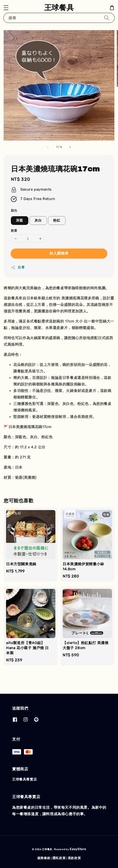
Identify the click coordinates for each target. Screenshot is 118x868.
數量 (14, 231)
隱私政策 (59, 858)
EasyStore (78, 849)
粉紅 (57, 220)
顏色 (14, 211)
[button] (6, 8)
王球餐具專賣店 (24, 779)
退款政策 (74, 858)
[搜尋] (107, 18)
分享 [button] (18, 268)
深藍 (20, 220)
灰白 (38, 220)
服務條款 (44, 858)
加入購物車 (59, 253)
